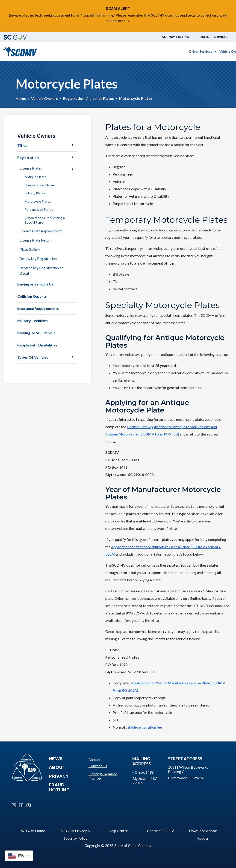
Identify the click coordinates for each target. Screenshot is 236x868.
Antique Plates (35, 177)
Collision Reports (32, 296)
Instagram (14, 805)
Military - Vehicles (32, 321)
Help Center (118, 831)
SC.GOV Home (33, 831)
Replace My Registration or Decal (41, 270)
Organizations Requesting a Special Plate (45, 220)
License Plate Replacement (41, 231)
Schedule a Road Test (193, 52)
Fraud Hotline (59, 787)
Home (21, 98)
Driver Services (89, 52)
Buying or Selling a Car (36, 284)
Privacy (59, 776)
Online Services (214, 37)
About (57, 767)
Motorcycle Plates (38, 201)
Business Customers (153, 52)
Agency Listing (176, 37)
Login (221, 52)
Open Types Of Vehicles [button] (73, 357)
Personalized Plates (39, 209)
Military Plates (35, 193)
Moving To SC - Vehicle (36, 333)
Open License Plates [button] (73, 169)
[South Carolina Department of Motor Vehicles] (20, 51)
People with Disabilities (37, 345)
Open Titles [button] (73, 145)
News (56, 759)
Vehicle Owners (119, 52)
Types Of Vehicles (33, 357)
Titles (22, 145)
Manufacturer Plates (40, 185)
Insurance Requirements (38, 308)
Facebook (21, 805)
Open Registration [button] (73, 157)
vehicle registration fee (144, 727)
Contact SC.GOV (161, 831)
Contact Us (98, 766)
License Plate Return (36, 240)
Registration (74, 98)
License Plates (102, 98)
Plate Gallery (30, 249)
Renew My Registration (38, 258)
